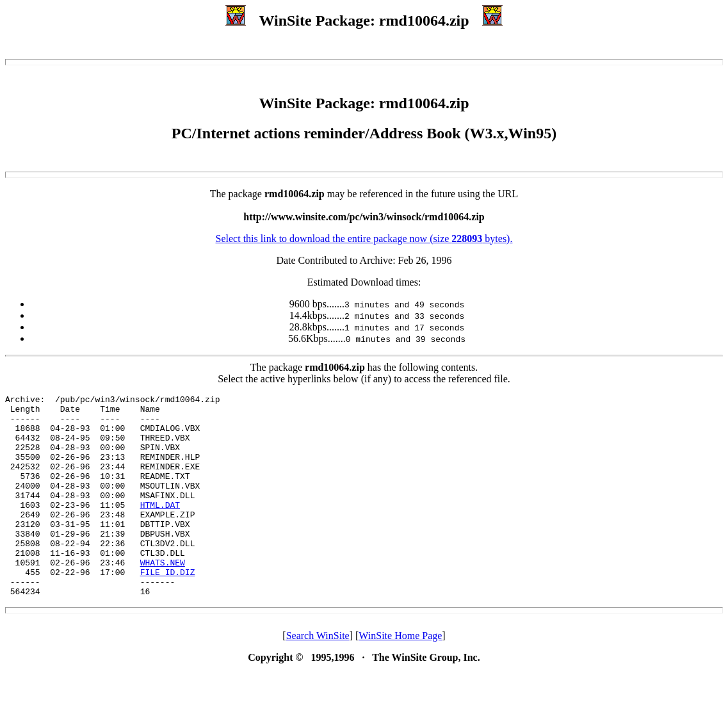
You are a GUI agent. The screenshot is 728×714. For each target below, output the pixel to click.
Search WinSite (318, 676)
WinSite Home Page (400, 676)
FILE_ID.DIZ (168, 608)
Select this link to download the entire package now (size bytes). (364, 239)
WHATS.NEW (163, 597)
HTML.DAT (160, 528)
